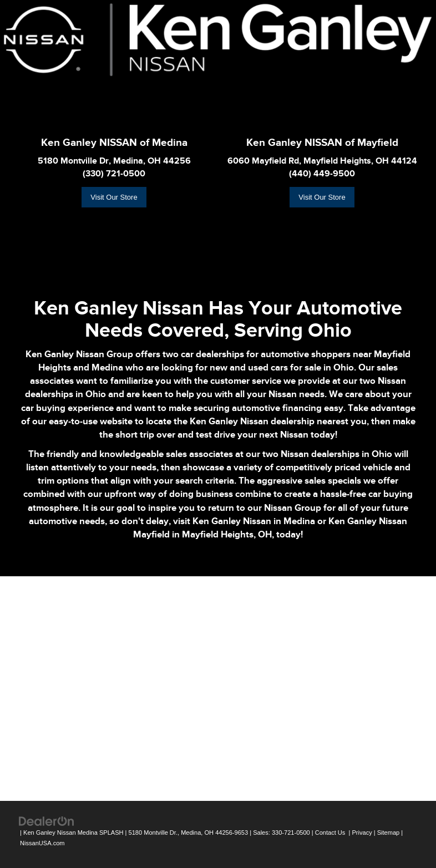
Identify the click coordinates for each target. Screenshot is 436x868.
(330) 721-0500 (114, 174)
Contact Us (330, 833)
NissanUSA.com (42, 843)
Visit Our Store (114, 197)
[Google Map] (218, 687)
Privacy (362, 833)
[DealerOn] (47, 821)
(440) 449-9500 (322, 174)
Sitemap (389, 833)
